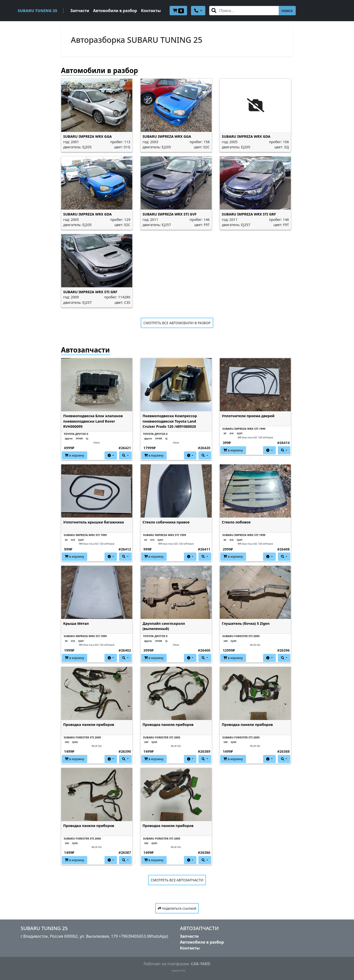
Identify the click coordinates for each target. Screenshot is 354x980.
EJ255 (234, 641)
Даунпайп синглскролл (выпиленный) (164, 626)
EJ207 (240, 433)
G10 (232, 433)
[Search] (244, 11)
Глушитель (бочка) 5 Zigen (246, 623)
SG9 (226, 641)
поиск (287, 11)
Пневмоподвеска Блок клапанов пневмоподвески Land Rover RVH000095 (93, 421)
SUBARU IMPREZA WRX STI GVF (170, 214)
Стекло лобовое (236, 522)
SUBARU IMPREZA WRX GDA (246, 136)
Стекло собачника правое (166, 522)
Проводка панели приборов (89, 725)
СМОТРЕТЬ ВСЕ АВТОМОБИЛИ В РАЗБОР (177, 323)
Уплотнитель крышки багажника (94, 522)
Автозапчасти (85, 350)
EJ (87, 438)
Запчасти (80, 11)
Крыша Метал (76, 623)
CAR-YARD (200, 964)
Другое (69, 438)
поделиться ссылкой (177, 908)
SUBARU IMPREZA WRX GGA (88, 136)
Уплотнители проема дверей (248, 416)
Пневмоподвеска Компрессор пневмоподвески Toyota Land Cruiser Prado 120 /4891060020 (170, 421)
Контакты (151, 11)
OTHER (79, 438)
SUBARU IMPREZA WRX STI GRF (249, 214)
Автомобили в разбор (115, 11)
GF (225, 433)
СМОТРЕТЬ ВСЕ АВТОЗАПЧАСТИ (177, 880)
